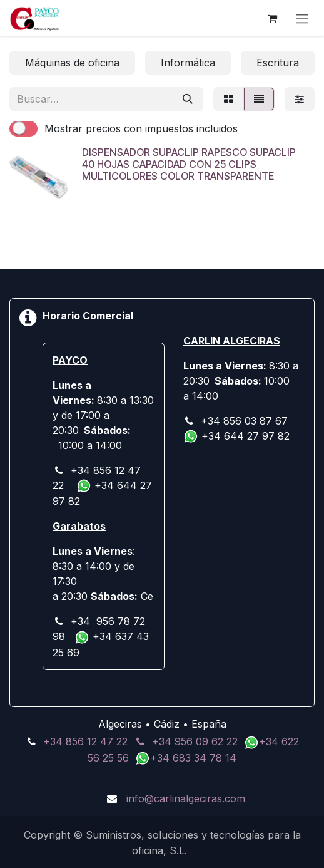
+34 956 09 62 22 (195, 741)
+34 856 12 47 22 (85, 741)
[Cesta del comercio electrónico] (272, 18)
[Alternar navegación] (302, 18)
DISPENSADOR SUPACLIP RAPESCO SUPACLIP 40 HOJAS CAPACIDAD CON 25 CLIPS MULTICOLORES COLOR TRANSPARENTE (189, 164)
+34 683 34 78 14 (193, 758)
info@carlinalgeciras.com (186, 798)
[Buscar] (188, 99)
